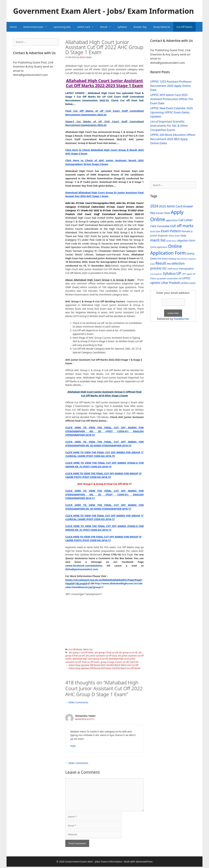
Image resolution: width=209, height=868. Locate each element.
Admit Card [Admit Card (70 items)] (175, 206)
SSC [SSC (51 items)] (164, 268)
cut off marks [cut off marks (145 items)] (182, 226)
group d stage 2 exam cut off (115, 662)
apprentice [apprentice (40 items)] (172, 220)
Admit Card (87, 27)
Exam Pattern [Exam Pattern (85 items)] (171, 231)
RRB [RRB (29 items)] (169, 264)
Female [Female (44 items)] (186, 231)
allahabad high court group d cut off (90, 659)
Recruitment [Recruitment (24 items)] (182, 259)
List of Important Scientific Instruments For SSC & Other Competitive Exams (169, 126)
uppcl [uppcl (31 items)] (189, 274)
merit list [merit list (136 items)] (158, 240)
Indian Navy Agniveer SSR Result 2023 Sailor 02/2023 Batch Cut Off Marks (104, 668)
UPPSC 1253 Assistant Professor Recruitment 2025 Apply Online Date (171, 86)
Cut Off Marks (184, 27)
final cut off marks (91, 662)
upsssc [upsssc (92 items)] (155, 283)
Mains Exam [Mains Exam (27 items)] (174, 236)
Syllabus (122, 27)
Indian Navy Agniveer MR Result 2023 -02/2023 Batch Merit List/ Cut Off (104, 665)
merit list (134, 662)
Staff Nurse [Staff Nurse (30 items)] (173, 269)
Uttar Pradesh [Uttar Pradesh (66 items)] (171, 283)
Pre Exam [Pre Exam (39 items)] (163, 259)
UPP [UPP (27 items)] (184, 274)
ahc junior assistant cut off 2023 (101, 656)
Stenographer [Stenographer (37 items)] (187, 269)
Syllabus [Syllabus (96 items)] (169, 273)
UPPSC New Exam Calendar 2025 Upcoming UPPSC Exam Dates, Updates (172, 112)
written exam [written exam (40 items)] (188, 283)
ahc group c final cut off (106, 652)
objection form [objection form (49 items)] (186, 241)
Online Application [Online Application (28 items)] (159, 247)
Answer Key (140, 27)
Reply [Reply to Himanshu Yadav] (73, 746)
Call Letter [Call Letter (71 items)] (186, 220)
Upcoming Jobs (62, 27)
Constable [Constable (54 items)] (163, 226)
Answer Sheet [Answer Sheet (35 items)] (163, 213)
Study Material (162, 27)
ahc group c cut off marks (81, 652)
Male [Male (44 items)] (183, 235)
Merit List (88, 649)
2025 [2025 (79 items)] (162, 206)
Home (13, 27)
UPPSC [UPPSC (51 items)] (186, 278)
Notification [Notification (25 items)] (171, 241)
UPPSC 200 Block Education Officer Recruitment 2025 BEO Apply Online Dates (173, 139)
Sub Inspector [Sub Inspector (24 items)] (156, 274)
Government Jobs (37, 27)
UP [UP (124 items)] (179, 273)
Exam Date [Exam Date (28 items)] (155, 231)
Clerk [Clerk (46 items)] (153, 226)
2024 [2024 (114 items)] (154, 206)
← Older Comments (77, 702)
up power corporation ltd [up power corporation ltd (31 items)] (169, 278)
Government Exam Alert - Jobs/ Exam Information (103, 11)
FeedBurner (182, 319)
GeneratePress (144, 861)
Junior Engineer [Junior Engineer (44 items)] (159, 235)
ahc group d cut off (128, 652)
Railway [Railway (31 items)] (172, 259)
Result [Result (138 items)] (161, 263)
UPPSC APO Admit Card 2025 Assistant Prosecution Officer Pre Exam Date (172, 99)
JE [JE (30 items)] (192, 231)
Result (107, 27)
